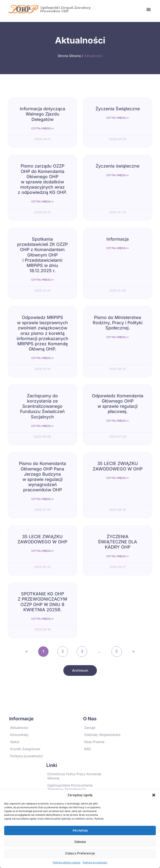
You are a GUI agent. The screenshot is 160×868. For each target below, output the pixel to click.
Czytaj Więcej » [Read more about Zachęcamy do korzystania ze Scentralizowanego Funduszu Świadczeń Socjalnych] (42, 426)
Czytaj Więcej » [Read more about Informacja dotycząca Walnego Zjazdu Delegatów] (42, 128)
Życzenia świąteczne (117, 166)
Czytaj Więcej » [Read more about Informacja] (117, 248)
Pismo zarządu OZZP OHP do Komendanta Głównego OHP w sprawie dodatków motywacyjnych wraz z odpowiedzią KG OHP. (42, 179)
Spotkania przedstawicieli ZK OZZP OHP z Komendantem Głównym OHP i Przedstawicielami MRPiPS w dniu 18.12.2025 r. (42, 255)
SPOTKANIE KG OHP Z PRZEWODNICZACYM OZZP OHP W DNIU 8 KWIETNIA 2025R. (42, 602)
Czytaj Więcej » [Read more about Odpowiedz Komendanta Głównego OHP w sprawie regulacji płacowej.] (117, 421)
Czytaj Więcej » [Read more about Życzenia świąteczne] (117, 175)
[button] (154, 795)
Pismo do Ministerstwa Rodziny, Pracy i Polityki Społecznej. (118, 323)
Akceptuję (80, 830)
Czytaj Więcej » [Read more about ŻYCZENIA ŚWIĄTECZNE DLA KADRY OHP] (117, 556)
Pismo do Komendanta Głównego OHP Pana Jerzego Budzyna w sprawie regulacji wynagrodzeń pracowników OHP (42, 477)
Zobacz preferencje (80, 853)
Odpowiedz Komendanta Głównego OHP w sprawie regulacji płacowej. (118, 404)
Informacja (118, 239)
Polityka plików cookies (67, 862)
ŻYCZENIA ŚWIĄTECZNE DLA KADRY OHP (117, 542)
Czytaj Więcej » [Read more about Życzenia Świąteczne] (117, 118)
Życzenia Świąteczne (118, 109)
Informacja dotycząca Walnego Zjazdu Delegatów (42, 114)
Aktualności (93, 56)
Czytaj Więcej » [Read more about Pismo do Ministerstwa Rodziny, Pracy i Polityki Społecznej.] (117, 337)
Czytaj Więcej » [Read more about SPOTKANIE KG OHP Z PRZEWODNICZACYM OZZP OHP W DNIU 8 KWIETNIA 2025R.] (42, 619)
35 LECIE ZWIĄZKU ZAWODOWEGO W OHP (118, 466)
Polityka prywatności (95, 862)
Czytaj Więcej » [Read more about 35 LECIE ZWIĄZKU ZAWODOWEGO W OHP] (117, 478)
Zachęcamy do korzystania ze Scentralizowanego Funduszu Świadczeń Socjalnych (42, 406)
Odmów (80, 842)
